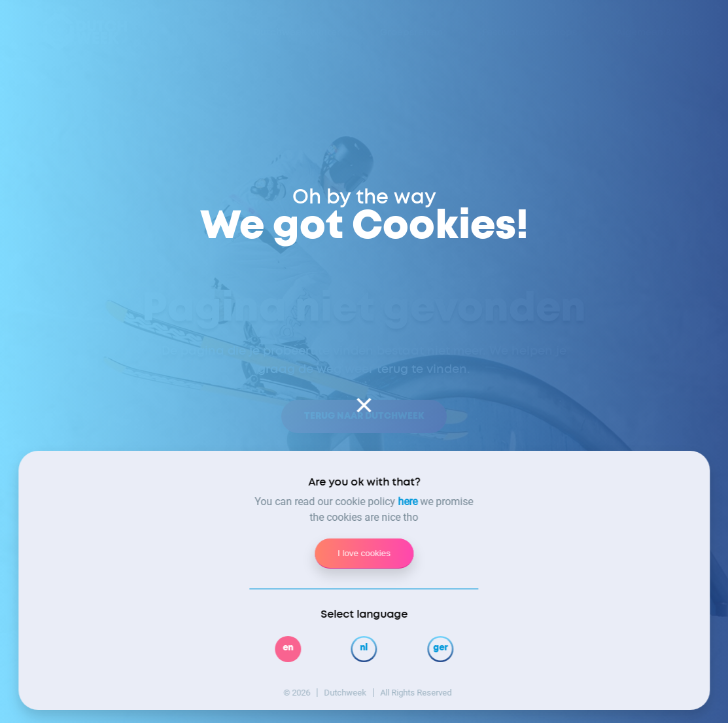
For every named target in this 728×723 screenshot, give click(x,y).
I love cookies (364, 553)
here (408, 502)
